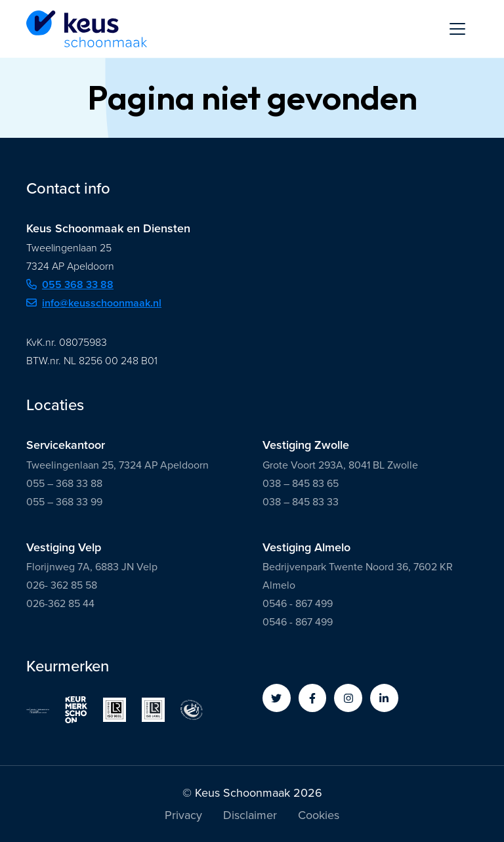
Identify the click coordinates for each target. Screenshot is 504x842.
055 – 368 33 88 (64, 483)
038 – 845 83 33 (301, 502)
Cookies (319, 816)
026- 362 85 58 (62, 585)
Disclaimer (250, 816)
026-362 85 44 (60, 603)
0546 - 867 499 (298, 603)
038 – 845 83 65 (301, 483)
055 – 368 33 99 (64, 502)
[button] (277, 698)
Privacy (183, 816)
